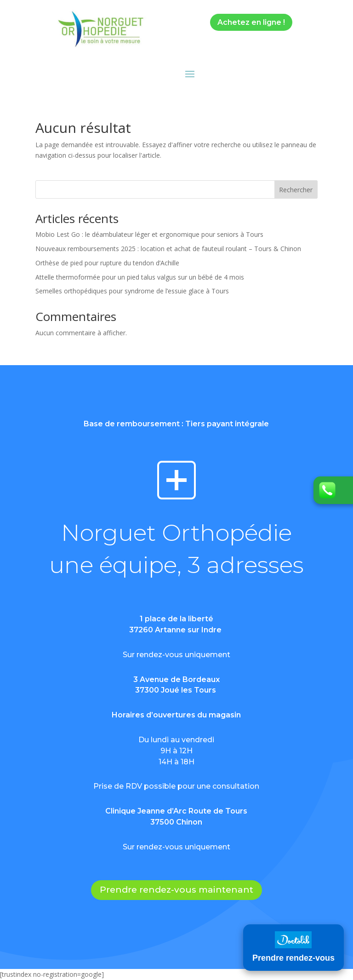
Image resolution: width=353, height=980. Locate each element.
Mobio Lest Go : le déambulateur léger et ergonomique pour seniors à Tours (149, 234)
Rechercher (296, 190)
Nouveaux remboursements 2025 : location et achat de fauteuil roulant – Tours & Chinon (168, 249)
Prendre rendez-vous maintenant (176, 890)
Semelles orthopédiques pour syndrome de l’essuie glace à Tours (132, 291)
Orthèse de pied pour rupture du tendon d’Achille (107, 263)
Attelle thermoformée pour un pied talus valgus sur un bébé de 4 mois (140, 277)
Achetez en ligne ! (251, 22)
